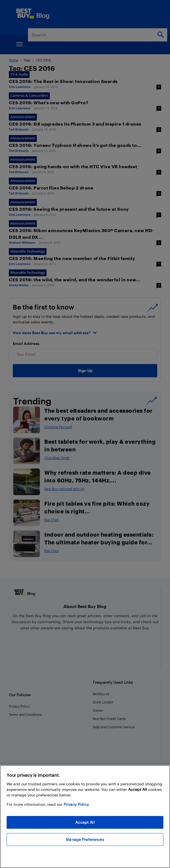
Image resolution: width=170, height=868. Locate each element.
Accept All (85, 822)
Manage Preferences (85, 839)
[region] (85, 817)
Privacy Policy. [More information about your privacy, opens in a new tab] (77, 804)
